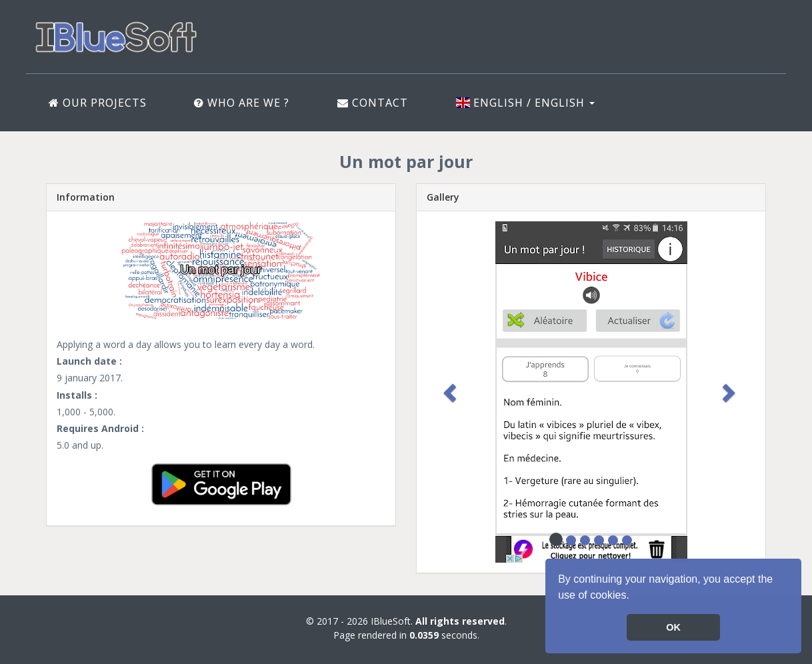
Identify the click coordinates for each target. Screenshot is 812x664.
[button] (634, 597)
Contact (373, 103)
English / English (525, 103)
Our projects (98, 103)
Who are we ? (242, 103)
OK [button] (673, 627)
